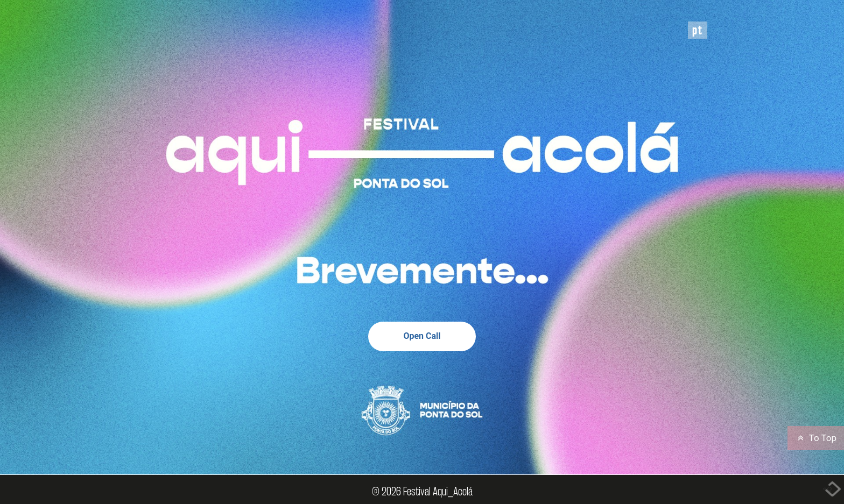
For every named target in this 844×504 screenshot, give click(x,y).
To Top (816, 438)
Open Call (422, 336)
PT (698, 30)
